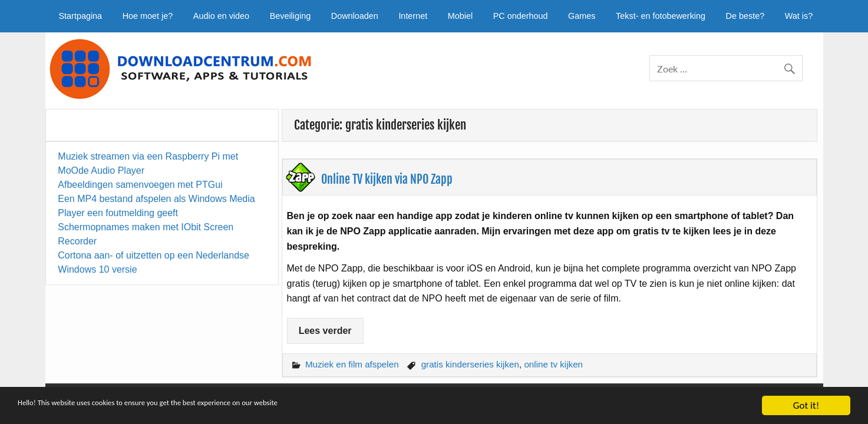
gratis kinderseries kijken (470, 364)
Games (582, 16)
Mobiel (460, 16)
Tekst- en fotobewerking (661, 16)
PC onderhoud (521, 16)
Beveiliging (291, 16)
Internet (413, 16)
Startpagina (81, 16)
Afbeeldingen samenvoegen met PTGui (140, 185)
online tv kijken (553, 364)
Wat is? (799, 16)
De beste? (745, 16)
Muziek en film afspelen (352, 364)
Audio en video (221, 16)
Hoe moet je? (148, 16)
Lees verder (325, 331)
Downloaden (355, 16)
